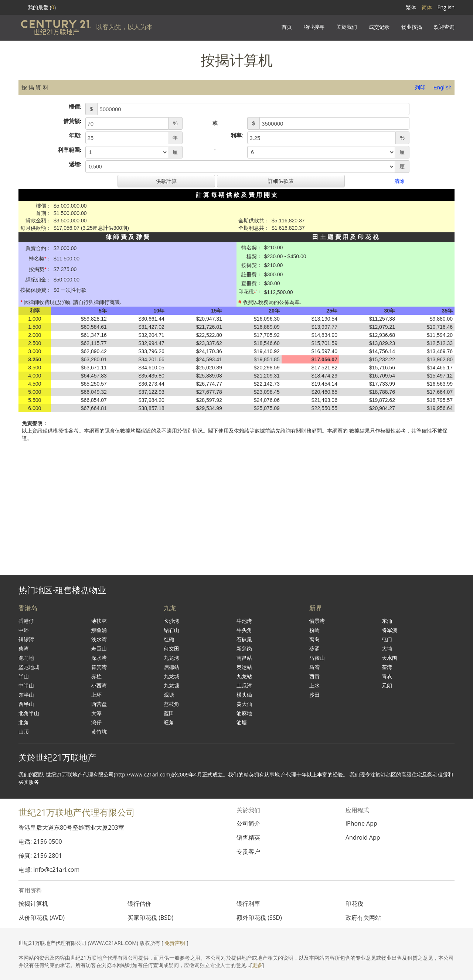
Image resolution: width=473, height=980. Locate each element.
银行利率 (248, 904)
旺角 (169, 722)
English (446, 7)
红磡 (169, 639)
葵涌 (314, 648)
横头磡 (244, 695)
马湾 (314, 667)
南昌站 (244, 658)
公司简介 (248, 823)
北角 (24, 722)
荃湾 (387, 667)
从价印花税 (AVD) (42, 918)
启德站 (171, 667)
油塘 (242, 722)
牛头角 (244, 630)
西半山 (26, 704)
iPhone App (361, 823)
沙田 (314, 695)
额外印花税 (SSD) (259, 918)
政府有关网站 (363, 918)
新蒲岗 (244, 648)
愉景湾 (317, 621)
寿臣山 (99, 648)
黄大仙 (244, 704)
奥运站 (244, 667)
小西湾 (99, 685)
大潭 (96, 713)
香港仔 (26, 621)
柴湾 (24, 648)
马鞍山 (317, 658)
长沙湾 (171, 621)
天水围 (389, 658)
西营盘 (99, 704)
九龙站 (244, 676)
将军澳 (389, 630)
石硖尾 (244, 639)
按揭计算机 (33, 904)
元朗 (387, 685)
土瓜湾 (244, 685)
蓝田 (169, 713)
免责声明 (175, 943)
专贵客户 (248, 851)
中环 (24, 630)
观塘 (169, 695)
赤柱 (96, 676)
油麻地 (244, 713)
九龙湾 (171, 658)
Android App (363, 837)
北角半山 (29, 713)
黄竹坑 (99, 732)
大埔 (387, 648)
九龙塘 (171, 685)
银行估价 (139, 904)
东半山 (26, 695)
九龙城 (171, 676)
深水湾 (99, 658)
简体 (427, 7)
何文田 (171, 648)
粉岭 (314, 630)
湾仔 (96, 722)
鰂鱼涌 (99, 630)
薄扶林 (99, 621)
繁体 (411, 7)
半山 (24, 676)
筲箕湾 (99, 667)
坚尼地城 (29, 667)
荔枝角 (171, 704)
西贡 (314, 676)
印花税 (354, 904)
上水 (314, 685)
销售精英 (248, 837)
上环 (96, 695)
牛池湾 (244, 621)
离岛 (314, 639)
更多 (257, 965)
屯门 (387, 639)
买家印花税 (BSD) (150, 918)
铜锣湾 (26, 639)
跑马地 (26, 658)
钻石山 (171, 630)
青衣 (387, 676)
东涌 (387, 621)
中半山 (26, 685)
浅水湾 (99, 639)
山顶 (24, 732)
